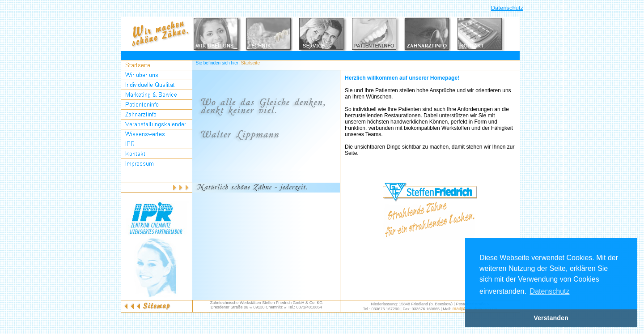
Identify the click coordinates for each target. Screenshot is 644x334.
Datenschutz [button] (550, 291)
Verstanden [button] (551, 318)
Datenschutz (507, 8)
